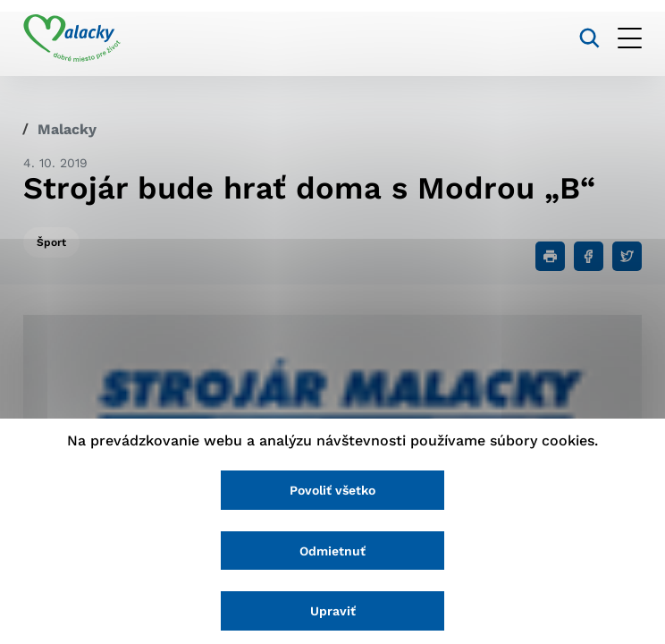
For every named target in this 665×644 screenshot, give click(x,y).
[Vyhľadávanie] (589, 38)
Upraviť (333, 611)
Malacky (67, 129)
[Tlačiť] (550, 256)
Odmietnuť (332, 551)
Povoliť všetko (332, 490)
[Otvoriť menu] (630, 38)
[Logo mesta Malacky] (72, 38)
